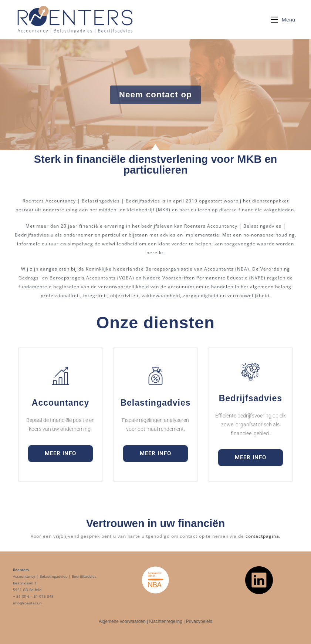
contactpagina (262, 536)
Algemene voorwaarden (122, 621)
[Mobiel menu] (283, 20)
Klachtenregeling (165, 621)
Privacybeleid (199, 621)
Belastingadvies (155, 403)
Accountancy (60, 403)
